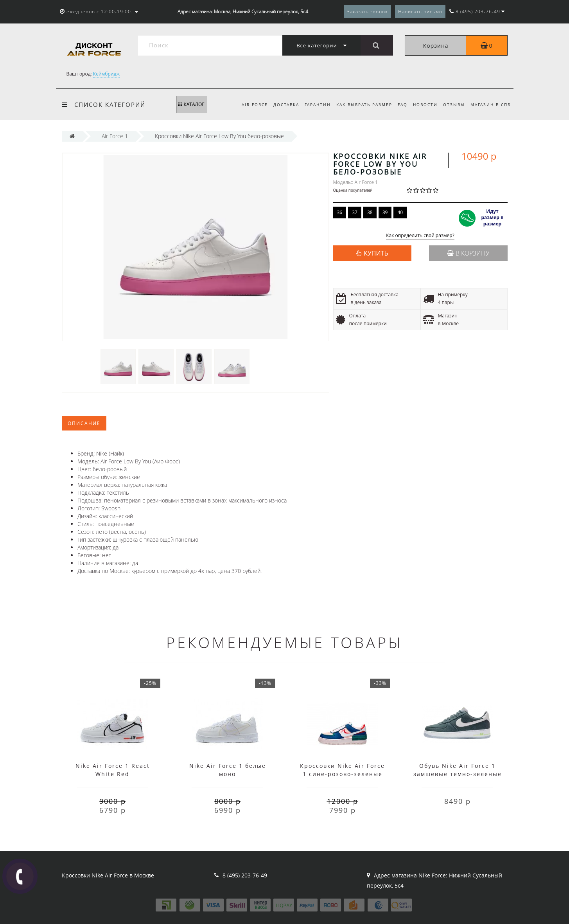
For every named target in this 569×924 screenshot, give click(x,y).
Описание (84, 423)
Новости (423, 104)
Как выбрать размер (359, 104)
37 (355, 212)
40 (400, 212)
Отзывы (452, 104)
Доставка (279, 104)
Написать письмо (420, 12)
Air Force (246, 104)
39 (385, 212)
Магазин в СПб (491, 104)
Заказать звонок (367, 12)
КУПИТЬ (376, 253)
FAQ (399, 104)
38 (370, 212)
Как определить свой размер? (420, 236)
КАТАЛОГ (191, 104)
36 (340, 212)
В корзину (468, 253)
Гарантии (311, 104)
